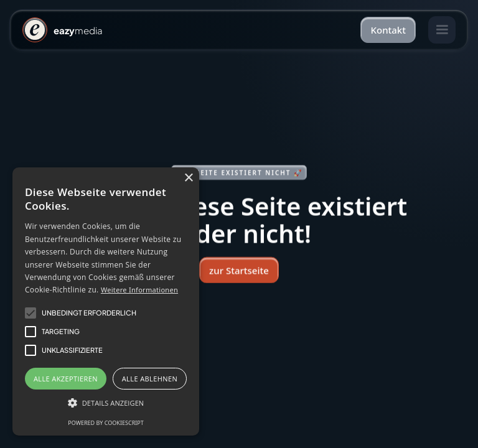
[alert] (106, 301)
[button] (442, 30)
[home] (63, 30)
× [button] (188, 178)
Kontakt (388, 30)
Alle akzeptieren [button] (66, 379)
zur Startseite (239, 270)
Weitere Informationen (139, 290)
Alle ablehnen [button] (150, 379)
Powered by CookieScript (105, 423)
